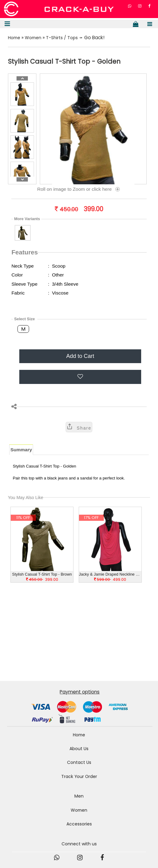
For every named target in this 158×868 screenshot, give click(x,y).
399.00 (42, 581)
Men (79, 801)
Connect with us (79, 850)
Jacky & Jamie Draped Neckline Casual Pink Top (110, 576)
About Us (79, 752)
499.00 (110, 581)
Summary (21, 451)
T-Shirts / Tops (66, 39)
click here (106, 191)
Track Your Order (79, 780)
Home (15, 39)
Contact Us (79, 766)
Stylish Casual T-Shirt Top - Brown (42, 576)
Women (35, 39)
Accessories (79, 830)
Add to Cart (80, 358)
